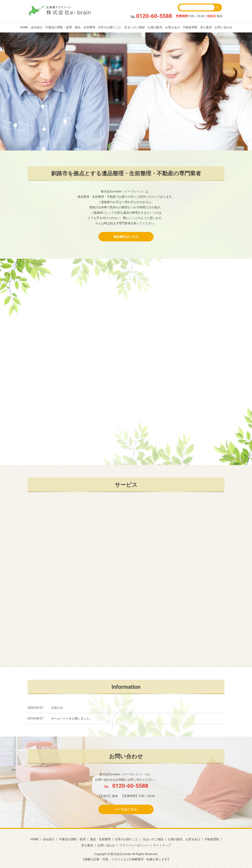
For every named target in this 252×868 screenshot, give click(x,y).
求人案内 (206, 27)
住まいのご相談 (135, 27)
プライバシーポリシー (134, 845)
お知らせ (57, 708)
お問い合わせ (223, 27)
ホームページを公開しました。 (72, 718)
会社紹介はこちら (126, 237)
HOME (24, 27)
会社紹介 (37, 27)
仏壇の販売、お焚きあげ (164, 27)
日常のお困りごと (110, 27)
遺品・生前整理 (85, 27)
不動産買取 (190, 27)
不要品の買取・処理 (59, 27)
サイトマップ (162, 845)
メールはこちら (126, 809)
